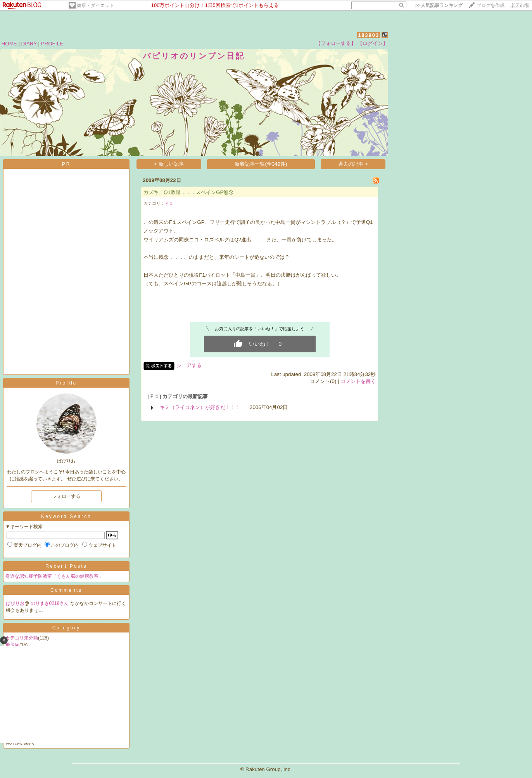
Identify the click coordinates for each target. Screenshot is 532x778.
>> (439, 5)
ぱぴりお (15, 603)
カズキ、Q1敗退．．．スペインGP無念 (188, 192)
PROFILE (52, 44)
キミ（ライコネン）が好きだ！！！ (200, 407)
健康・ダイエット (95, 5)
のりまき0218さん (50, 603)
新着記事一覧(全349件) (261, 164)
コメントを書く (358, 381)
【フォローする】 (336, 43)
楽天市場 (520, 5)
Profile (66, 383)
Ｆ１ (169, 203)
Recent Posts (66, 566)
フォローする (66, 496)
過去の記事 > (353, 164)
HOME (9, 44)
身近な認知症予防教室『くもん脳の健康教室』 (54, 576)
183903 (369, 35)
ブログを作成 (491, 5)
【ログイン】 (373, 43)
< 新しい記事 (169, 164)
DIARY (29, 44)
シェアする (189, 365)
